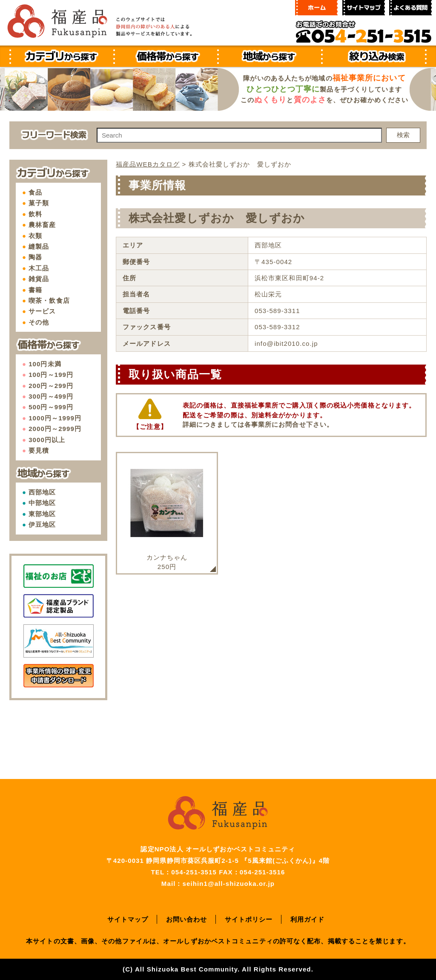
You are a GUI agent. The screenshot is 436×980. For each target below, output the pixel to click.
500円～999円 (51, 407)
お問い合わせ (187, 919)
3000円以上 (47, 440)
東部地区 (42, 514)
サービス (42, 311)
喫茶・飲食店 (49, 300)
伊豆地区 (42, 524)
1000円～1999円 (55, 418)
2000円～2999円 (55, 429)
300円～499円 (51, 396)
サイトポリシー (249, 919)
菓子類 (39, 203)
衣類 (35, 236)
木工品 (39, 268)
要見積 (39, 450)
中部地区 (42, 503)
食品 (35, 192)
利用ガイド (308, 919)
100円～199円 (51, 375)
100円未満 (45, 364)
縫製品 (39, 246)
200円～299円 (51, 386)
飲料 (35, 214)
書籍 (35, 290)
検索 (403, 135)
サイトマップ (128, 919)
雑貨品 (39, 279)
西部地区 (42, 492)
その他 (39, 322)
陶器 (35, 257)
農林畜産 (42, 225)
